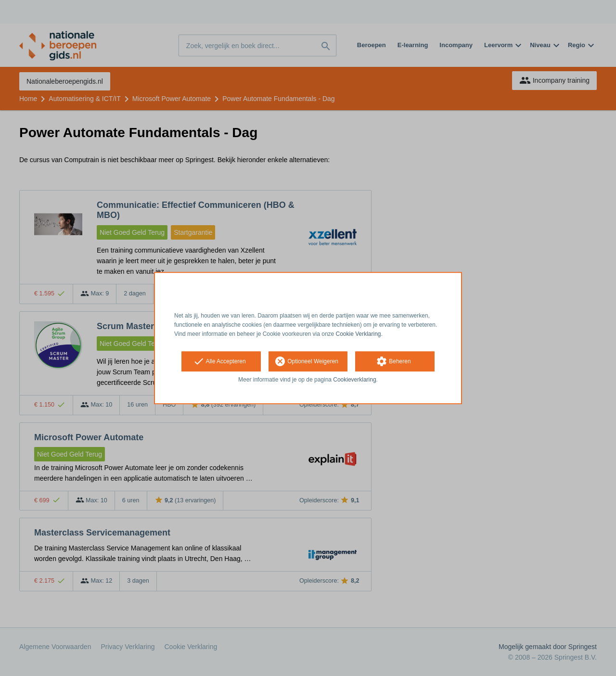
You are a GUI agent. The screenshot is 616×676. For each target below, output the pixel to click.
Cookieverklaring (354, 380)
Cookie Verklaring (359, 334)
